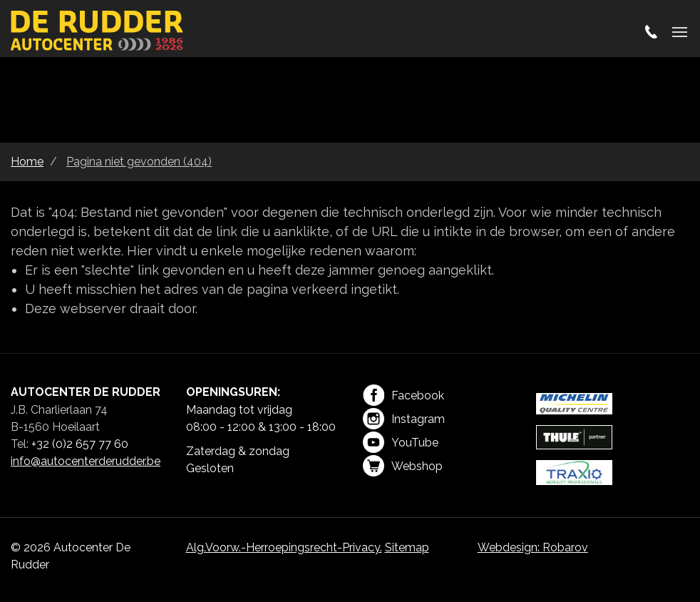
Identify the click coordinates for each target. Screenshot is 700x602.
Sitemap (407, 547)
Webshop (403, 466)
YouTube (401, 442)
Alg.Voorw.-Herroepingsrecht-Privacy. (284, 547)
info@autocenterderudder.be (86, 461)
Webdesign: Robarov (533, 547)
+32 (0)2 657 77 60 (80, 444)
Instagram (404, 419)
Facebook (403, 395)
